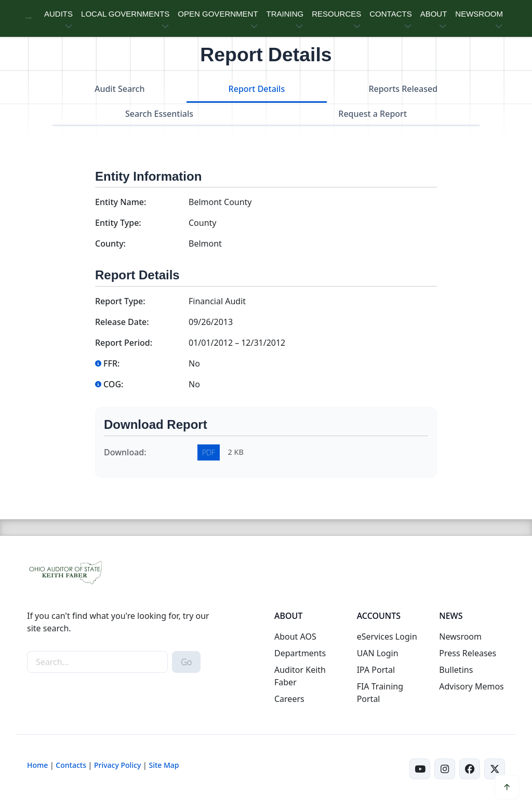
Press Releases (468, 653)
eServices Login (387, 637)
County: (110, 243)
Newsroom (460, 637)
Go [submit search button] (186, 662)
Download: (125, 452)
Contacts (71, 765)
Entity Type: (118, 223)
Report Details (257, 89)
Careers (289, 699)
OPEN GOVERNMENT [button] (218, 14)
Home (37, 765)
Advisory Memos (471, 686)
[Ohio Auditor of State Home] (28, 18)
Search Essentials (159, 114)
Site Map (164, 765)
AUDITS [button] (58, 14)
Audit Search (120, 89)
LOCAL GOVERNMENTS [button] (125, 14)
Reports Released (403, 89)
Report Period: (124, 343)
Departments (300, 653)
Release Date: (122, 322)
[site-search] (97, 662)
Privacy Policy (117, 765)
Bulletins (456, 670)
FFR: (107, 363)
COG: (109, 384)
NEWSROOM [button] (479, 14)
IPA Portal (376, 670)
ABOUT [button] (434, 14)
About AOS (295, 637)
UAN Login (378, 653)
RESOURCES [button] (336, 14)
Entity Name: (121, 202)
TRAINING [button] (285, 14)
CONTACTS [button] (390, 14)
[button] (507, 787)
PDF (209, 452)
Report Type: (120, 301)
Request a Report (373, 114)
